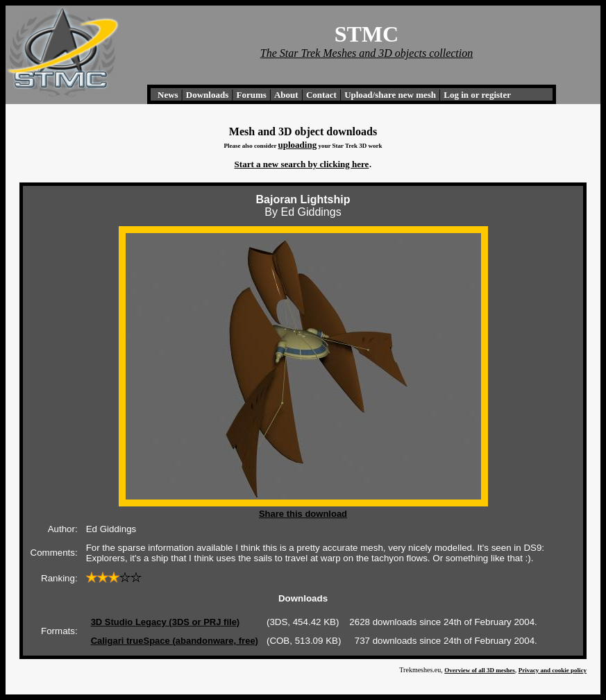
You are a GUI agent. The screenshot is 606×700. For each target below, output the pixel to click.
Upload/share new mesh (390, 95)
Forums (251, 95)
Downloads (207, 95)
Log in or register (477, 95)
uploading (297, 145)
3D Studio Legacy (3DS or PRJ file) (166, 622)
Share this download (303, 514)
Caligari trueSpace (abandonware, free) (175, 641)
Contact (321, 95)
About (286, 95)
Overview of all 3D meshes (479, 670)
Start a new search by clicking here (302, 164)
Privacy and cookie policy (553, 670)
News (168, 95)
